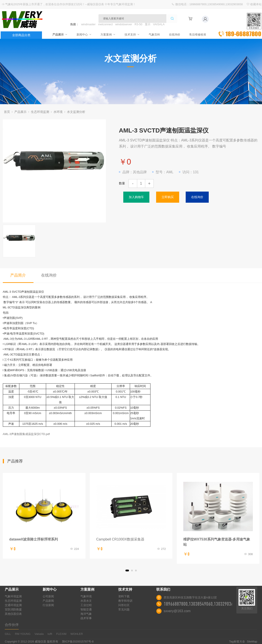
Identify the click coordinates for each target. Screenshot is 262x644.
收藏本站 (256, 4)
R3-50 (138, 24)
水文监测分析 (76, 112)
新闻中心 (83, 35)
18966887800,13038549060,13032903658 (201, 604)
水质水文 (86, 601)
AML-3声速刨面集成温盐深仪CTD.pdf (26, 434)
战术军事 (86, 618)
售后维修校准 (199, 35)
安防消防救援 (13, 609)
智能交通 (86, 609)
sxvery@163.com (177, 611)
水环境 (58, 112)
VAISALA (159, 24)
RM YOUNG (23, 634)
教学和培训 (125, 601)
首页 (7, 112)
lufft (50, 634)
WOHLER (77, 634)
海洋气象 (86, 614)
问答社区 (124, 605)
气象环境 (86, 596)
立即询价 (240, 25)
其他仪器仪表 (13, 614)
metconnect (105, 24)
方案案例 (108, 35)
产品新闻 (48, 601)
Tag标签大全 (237, 641)
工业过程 (86, 605)
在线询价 (176, 35)
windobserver (124, 24)
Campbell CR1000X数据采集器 (120, 539)
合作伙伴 (12, 625)
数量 (122, 183)
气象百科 (155, 35)
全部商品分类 (21, 35)
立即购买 (168, 197)
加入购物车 (136, 197)
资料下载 (124, 596)
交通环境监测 (13, 605)
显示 (148, 24)
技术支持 (132, 35)
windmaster (88, 24)
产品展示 (58, 35)
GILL (8, 634)
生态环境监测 (40, 112)
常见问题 (124, 609)
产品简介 (18, 275)
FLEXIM (61, 634)
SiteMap (252, 641)
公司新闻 (48, 596)
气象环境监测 (13, 596)
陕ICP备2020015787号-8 (78, 641)
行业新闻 (48, 605)
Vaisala (39, 634)
